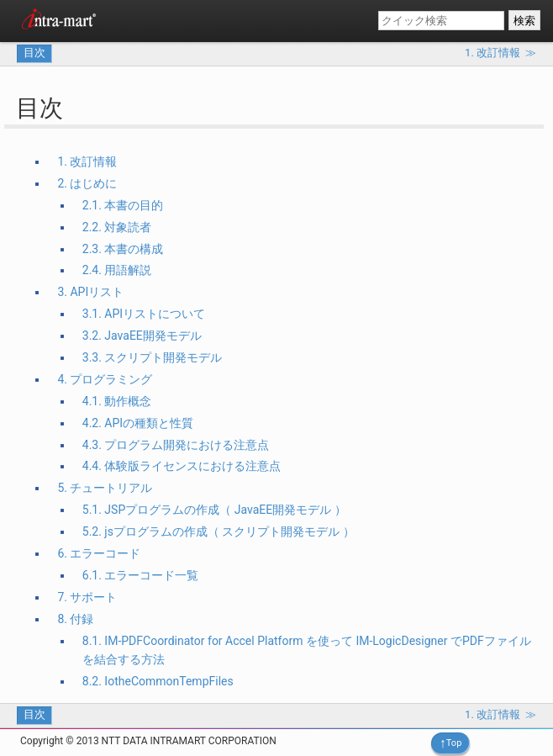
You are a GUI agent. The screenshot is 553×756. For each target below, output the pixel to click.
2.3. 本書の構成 (123, 249)
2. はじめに (87, 183)
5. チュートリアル (105, 488)
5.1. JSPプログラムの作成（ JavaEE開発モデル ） (214, 510)
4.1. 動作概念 (117, 401)
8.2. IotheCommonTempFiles (158, 681)
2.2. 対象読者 (117, 227)
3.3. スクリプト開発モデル (153, 357)
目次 (34, 53)
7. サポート (87, 597)
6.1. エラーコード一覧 (141, 575)
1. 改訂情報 (87, 161)
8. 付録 (75, 619)
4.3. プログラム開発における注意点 (176, 445)
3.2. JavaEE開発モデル (142, 336)
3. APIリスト (90, 292)
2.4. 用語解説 (117, 270)
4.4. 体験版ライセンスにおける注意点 (182, 466)
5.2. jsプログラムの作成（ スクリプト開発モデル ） (219, 531)
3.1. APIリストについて (144, 314)
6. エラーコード (99, 553)
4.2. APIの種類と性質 (138, 423)
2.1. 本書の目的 (123, 205)
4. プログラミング (105, 379)
